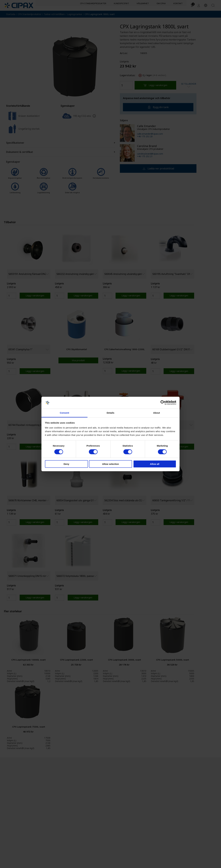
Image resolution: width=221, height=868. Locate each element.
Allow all (155, 464)
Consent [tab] (65, 413)
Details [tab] (110, 413)
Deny (66, 464)
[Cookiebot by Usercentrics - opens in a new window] (163, 403)
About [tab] (157, 413)
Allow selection (110, 464)
